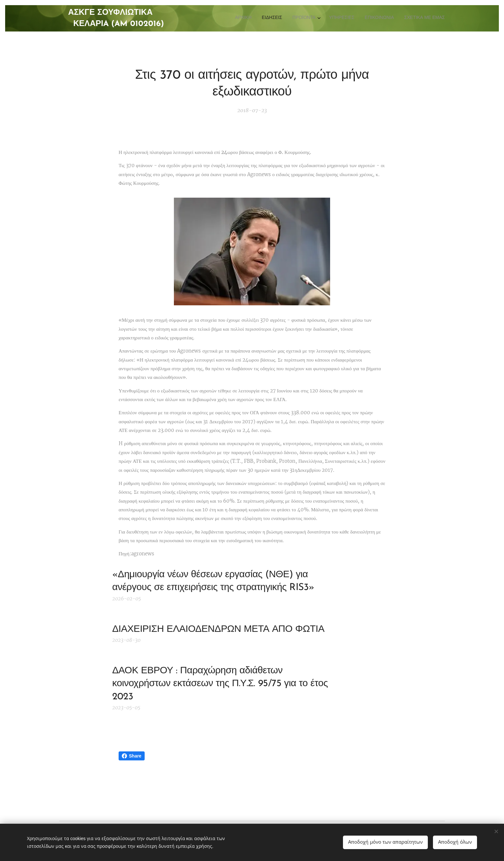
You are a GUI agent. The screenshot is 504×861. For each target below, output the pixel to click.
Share (132, 756)
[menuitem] (392, 18)
